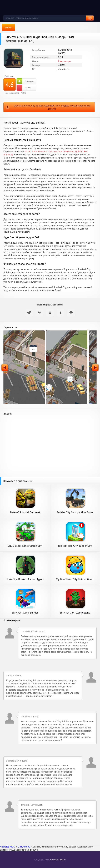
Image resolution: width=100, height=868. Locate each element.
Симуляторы (64, 61)
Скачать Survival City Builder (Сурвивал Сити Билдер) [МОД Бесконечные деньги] (52, 107)
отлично (25, 81)
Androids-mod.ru (58, 860)
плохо (24, 88)
